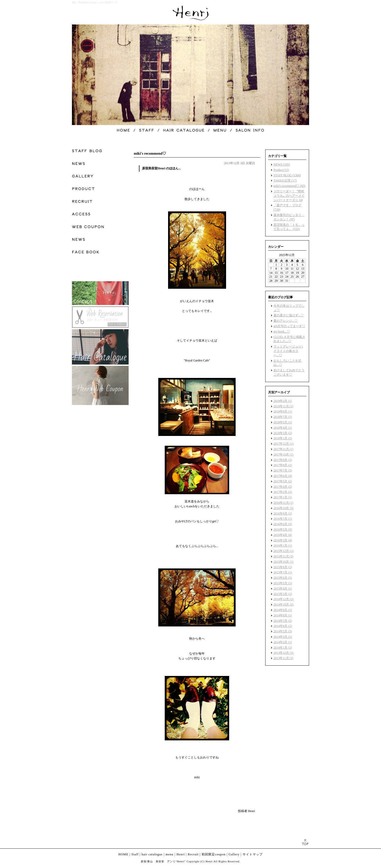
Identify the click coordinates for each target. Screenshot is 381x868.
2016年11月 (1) (283, 503)
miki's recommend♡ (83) (289, 186)
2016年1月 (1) (283, 545)
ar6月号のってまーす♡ (289, 326)
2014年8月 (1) (283, 615)
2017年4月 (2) (283, 487)
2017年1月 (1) (283, 497)
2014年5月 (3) (283, 631)
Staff (135, 854)
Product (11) (281, 170)
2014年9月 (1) (283, 610)
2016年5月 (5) (283, 530)
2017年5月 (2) (283, 481)
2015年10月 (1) (283, 562)
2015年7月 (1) (283, 572)
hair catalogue (152, 854)
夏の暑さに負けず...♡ (289, 315)
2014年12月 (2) (283, 599)
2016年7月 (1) (283, 519)
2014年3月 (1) (283, 637)
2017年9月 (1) (283, 460)
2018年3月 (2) (283, 433)
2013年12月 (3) (283, 653)
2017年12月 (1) (283, 444)
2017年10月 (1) (283, 454)
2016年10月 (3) (283, 508)
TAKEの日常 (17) (285, 180)
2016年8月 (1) (283, 514)
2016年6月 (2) (283, 524)
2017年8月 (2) (283, 465)
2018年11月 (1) (283, 406)
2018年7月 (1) (283, 417)
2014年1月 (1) (283, 648)
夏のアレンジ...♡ (285, 321)
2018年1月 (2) (283, 438)
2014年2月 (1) (283, 642)
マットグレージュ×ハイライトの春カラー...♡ (288, 351)
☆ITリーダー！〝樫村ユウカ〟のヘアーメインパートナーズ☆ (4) (289, 196)
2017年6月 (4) (283, 476)
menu (169, 854)
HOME (123, 854)
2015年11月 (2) (283, 556)
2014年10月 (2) (283, 605)
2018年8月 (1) (283, 411)
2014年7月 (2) (283, 621)
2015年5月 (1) (283, 583)
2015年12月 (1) (283, 551)
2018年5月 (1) (283, 422)
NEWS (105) (282, 164)
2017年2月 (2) (283, 492)
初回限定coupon (214, 854)
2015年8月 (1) (283, 567)
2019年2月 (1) (283, 401)
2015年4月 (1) (283, 589)
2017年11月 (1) (283, 449)
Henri (180, 854)
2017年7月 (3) (283, 470)
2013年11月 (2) (283, 658)
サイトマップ (253, 854)
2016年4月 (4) (283, 535)
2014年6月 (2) (283, 626)
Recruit (193, 854)
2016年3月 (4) (283, 540)
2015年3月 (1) (283, 594)
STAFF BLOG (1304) (287, 175)
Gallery (234, 854)
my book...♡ (282, 332)
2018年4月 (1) (283, 428)
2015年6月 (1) (283, 578)
